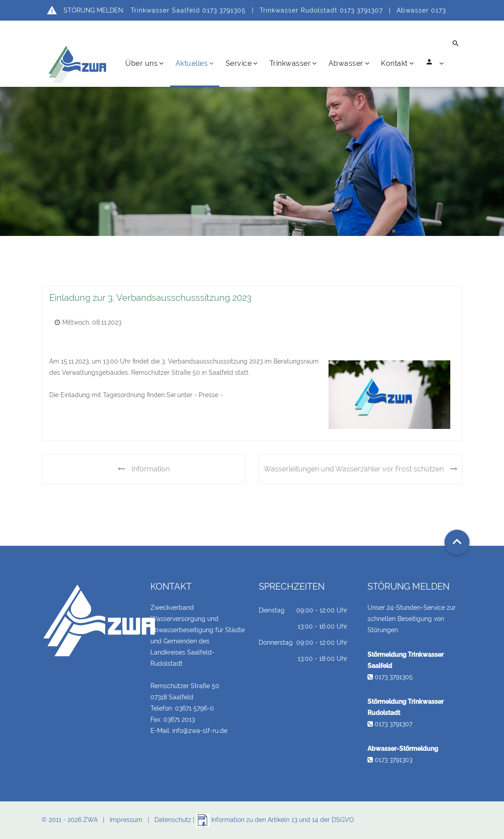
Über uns (145, 63)
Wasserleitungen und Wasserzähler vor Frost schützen (361, 469)
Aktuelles (195, 63)
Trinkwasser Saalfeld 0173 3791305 (188, 10)
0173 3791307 (390, 724)
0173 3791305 (390, 677)
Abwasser (349, 63)
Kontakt (397, 63)
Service (242, 63)
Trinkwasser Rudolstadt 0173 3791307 (321, 10)
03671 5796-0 (194, 708)
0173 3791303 (390, 760)
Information (144, 469)
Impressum (126, 820)
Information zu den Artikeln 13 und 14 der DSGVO (275, 820)
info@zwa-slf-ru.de (200, 731)
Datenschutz (173, 820)
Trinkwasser (293, 63)
